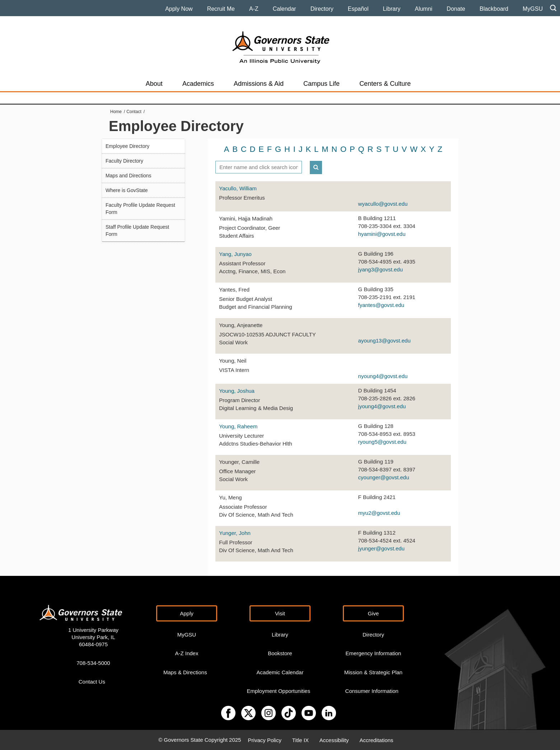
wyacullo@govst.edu (383, 204)
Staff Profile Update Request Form (137, 230)
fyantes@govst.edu (381, 305)
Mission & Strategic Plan (374, 672)
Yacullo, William (238, 188)
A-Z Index (186, 653)
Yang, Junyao (235, 254)
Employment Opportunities (278, 691)
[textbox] (259, 167)
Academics (198, 84)
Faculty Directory (124, 161)
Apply (187, 613)
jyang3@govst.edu (381, 269)
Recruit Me (221, 9)
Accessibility (334, 740)
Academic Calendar (280, 672)
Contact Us (92, 682)
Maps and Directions (129, 176)
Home (116, 112)
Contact (134, 112)
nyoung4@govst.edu (383, 376)
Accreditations (376, 740)
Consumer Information (372, 691)
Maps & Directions (185, 672)
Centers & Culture (385, 84)
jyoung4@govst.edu (382, 406)
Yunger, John (235, 533)
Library (392, 9)
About (154, 84)
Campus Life (321, 84)
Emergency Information (373, 653)
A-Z (254, 9)
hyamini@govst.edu (382, 234)
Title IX (300, 740)
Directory (322, 9)
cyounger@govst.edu (384, 477)
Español (358, 9)
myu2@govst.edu (379, 513)
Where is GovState (127, 190)
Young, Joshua (237, 391)
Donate (456, 9)
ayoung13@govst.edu (384, 341)
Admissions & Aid (259, 84)
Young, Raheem (238, 426)
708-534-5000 (93, 663)
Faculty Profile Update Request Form (140, 209)
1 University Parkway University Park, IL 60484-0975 (93, 637)
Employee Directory (127, 146)
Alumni (423, 9)
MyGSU (533, 9)
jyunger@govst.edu (381, 548)
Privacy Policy (265, 740)
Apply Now (179, 9)
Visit (280, 613)
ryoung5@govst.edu (382, 442)
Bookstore (280, 653)
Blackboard (494, 9)
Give (374, 613)
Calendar (284, 9)
